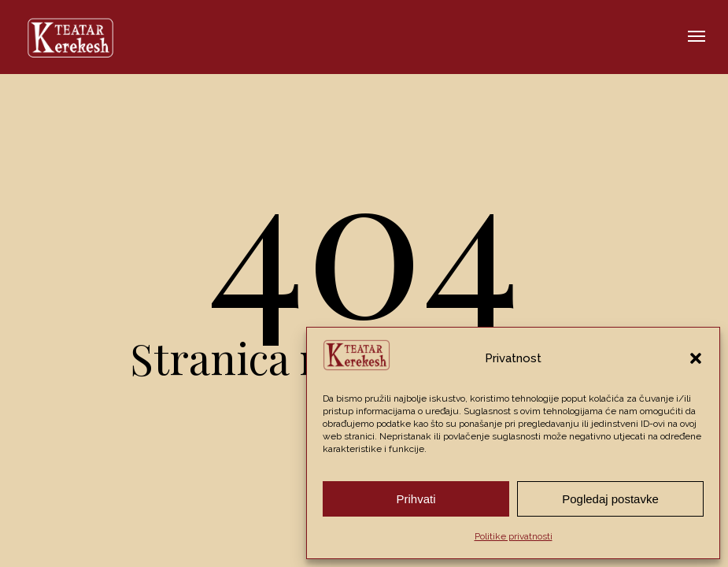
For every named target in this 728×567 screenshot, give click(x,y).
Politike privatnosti (514, 536)
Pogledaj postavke (610, 499)
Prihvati (416, 499)
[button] (696, 358)
